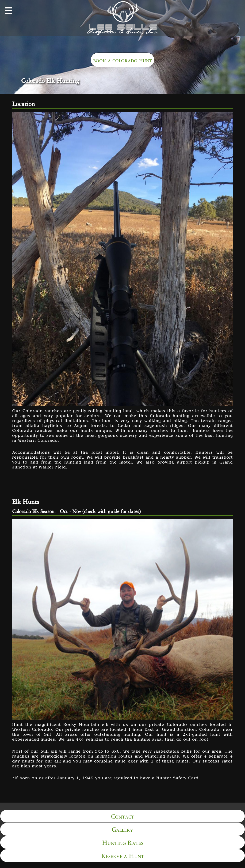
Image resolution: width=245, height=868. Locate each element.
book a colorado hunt (122, 59)
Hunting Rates (123, 842)
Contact (123, 816)
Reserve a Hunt (123, 855)
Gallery (122, 829)
